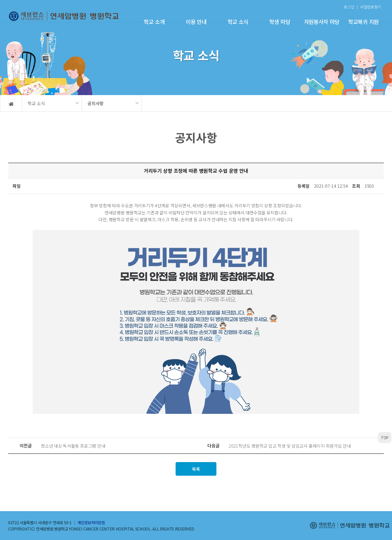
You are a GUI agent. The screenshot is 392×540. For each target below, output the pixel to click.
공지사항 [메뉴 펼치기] (96, 103)
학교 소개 (154, 22)
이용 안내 (196, 22)
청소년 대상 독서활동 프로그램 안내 (73, 446)
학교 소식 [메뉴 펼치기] (36, 103)
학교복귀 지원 (363, 22)
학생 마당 (280, 22)
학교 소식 (238, 22)
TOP (385, 438)
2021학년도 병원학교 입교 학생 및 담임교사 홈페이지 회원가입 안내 (290, 446)
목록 (196, 469)
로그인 (349, 7)
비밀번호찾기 (371, 7)
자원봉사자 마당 (322, 22)
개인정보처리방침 (91, 522)
